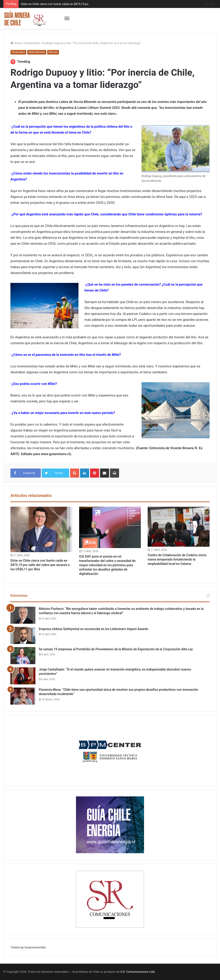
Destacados (32, 43)
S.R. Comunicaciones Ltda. (138, 972)
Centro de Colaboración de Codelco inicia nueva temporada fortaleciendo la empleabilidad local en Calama (177, 559)
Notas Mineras (37, 52)
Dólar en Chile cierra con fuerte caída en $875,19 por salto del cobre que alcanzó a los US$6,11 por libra (40, 565)
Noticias (53, 52)
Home (16, 43)
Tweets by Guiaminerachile (28, 947)
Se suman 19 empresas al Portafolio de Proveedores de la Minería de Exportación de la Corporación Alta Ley (116, 649)
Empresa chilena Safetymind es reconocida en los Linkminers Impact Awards (93, 629)
